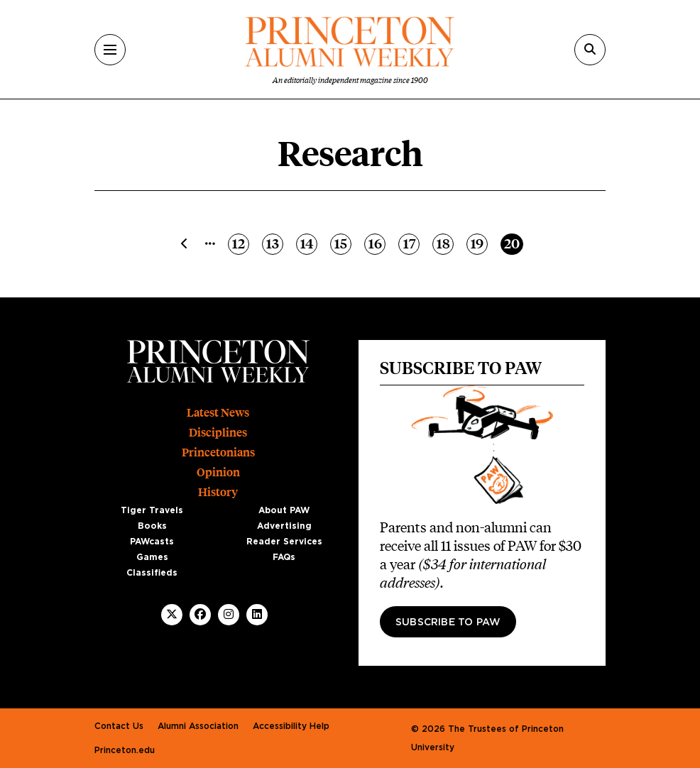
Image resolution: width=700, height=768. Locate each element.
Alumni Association (198, 726)
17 (411, 243)
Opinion (218, 472)
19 (479, 243)
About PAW (284, 510)
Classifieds (152, 573)
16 (377, 243)
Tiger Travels (152, 510)
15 (343, 243)
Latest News (218, 413)
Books (152, 526)
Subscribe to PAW (448, 622)
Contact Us (119, 726)
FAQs (284, 557)
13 (274, 243)
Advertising (284, 526)
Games (152, 557)
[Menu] (110, 50)
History (218, 492)
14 (309, 243)
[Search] (590, 50)
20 (513, 243)
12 (240, 243)
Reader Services (284, 542)
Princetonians (218, 452)
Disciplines (218, 433)
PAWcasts (152, 542)
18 (445, 243)
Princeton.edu (125, 750)
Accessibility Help (291, 726)
